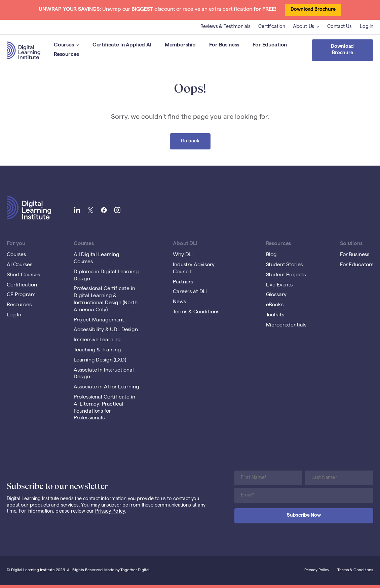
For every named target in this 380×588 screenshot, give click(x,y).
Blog (271, 255)
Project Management (99, 320)
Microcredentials (286, 325)
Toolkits (275, 315)
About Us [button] (306, 27)
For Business (224, 45)
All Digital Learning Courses (97, 259)
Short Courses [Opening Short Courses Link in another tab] (23, 275)
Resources (66, 55)
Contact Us (339, 27)
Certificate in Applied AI (122, 45)
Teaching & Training (97, 350)
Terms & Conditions (196, 312)
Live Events (279, 285)
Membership (180, 45)
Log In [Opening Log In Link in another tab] (367, 27)
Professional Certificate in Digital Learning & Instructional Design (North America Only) (106, 300)
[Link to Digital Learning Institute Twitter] (90, 211)
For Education (270, 45)
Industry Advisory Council (194, 269)
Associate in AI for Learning (106, 387)
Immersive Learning (97, 340)
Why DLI (183, 255)
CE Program (21, 295)
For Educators (357, 265)
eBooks (275, 305)
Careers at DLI (190, 292)
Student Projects (286, 275)
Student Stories (284, 265)
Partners (183, 282)
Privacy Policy (110, 512)
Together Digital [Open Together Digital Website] (135, 570)
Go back (190, 141)
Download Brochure (313, 10)
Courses (66, 45)
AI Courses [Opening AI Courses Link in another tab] (19, 265)
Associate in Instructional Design (104, 374)
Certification (272, 27)
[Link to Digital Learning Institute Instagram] (117, 211)
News (179, 302)
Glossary (276, 295)
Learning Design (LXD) (100, 360)
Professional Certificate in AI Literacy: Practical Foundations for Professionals (104, 408)
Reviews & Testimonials (225, 27)
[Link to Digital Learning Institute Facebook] (104, 211)
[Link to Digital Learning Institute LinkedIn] (77, 211)
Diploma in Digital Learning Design (106, 276)
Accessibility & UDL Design (106, 330)
